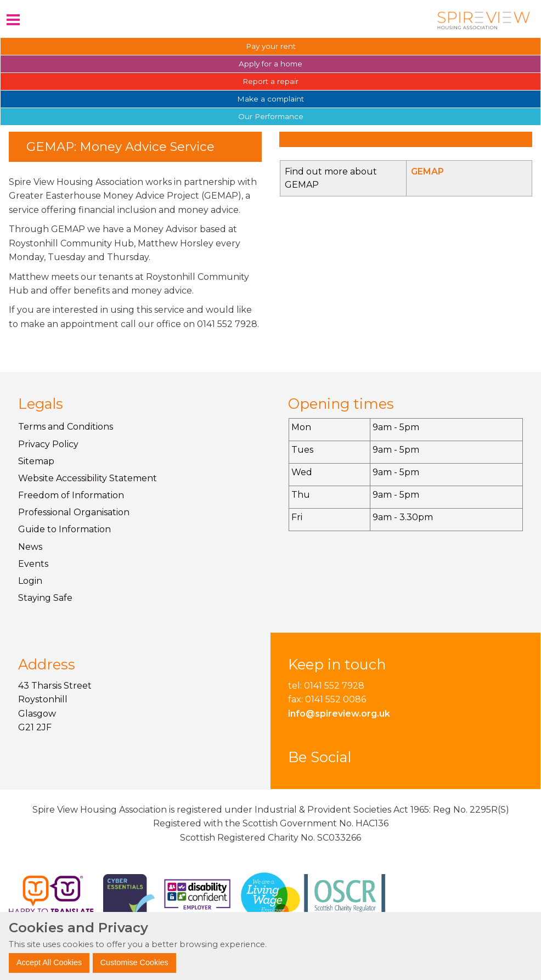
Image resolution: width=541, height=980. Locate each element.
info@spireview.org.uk (339, 714)
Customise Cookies (134, 962)
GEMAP (427, 171)
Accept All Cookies (49, 962)
